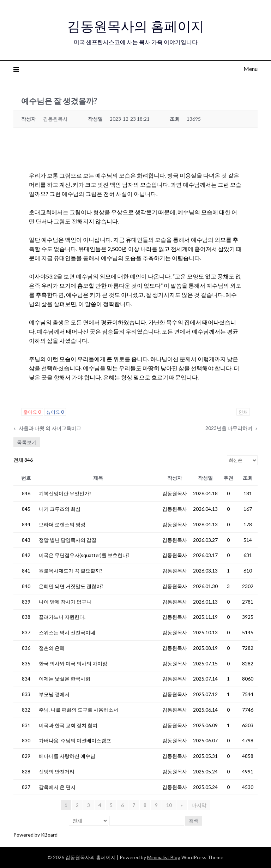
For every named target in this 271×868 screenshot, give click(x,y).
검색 (194, 821)
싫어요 (55, 412)
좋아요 (32, 412)
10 (169, 805)
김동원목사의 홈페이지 (136, 25)
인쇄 (243, 412)
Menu (251, 69)
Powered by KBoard (35, 835)
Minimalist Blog (164, 857)
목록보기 (27, 442)
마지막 (199, 805)
